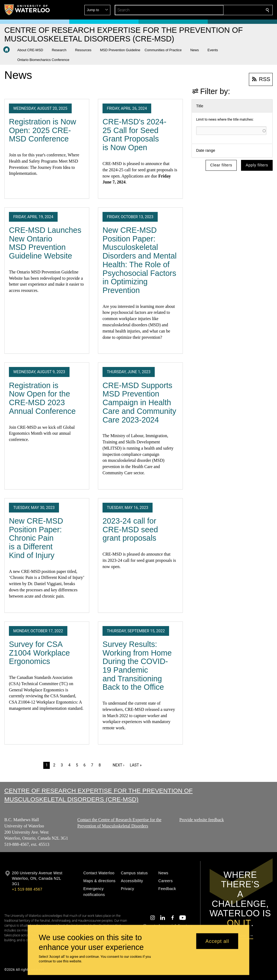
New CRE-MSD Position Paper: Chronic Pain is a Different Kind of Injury (36, 538)
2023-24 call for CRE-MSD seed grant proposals (130, 529)
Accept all (217, 941)
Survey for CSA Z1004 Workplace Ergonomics (39, 653)
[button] (228, 10)
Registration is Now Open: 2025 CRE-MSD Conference (42, 130)
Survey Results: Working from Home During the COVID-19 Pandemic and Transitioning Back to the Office (137, 666)
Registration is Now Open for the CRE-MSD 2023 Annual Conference (42, 398)
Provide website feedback (202, 820)
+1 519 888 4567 (27, 889)
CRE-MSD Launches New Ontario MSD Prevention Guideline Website (45, 243)
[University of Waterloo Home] (27, 10)
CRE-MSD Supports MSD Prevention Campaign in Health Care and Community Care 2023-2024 (139, 403)
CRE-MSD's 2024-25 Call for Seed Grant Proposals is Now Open (134, 135)
